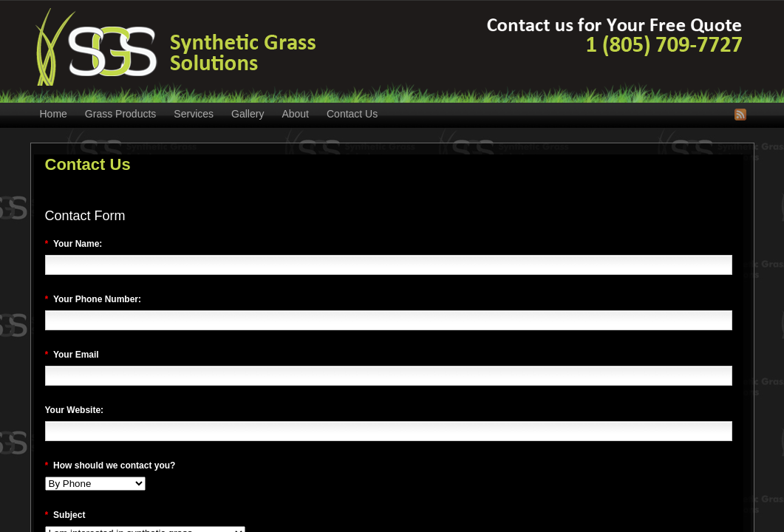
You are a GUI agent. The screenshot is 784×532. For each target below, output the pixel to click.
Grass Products (120, 114)
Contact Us (352, 114)
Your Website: (75, 410)
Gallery (248, 114)
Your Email (72, 355)
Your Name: (74, 244)
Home (54, 114)
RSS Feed (740, 115)
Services (194, 114)
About (295, 114)
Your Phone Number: (93, 299)
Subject (65, 515)
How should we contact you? (110, 465)
